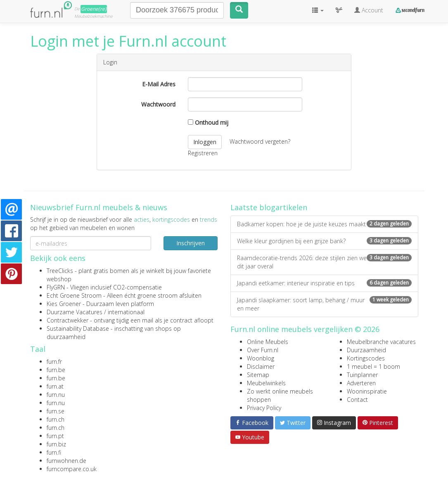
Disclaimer (261, 366)
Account (369, 10)
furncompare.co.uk (72, 469)
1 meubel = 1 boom (373, 366)
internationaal (126, 312)
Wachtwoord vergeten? (260, 141)
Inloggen (205, 142)
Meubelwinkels (266, 383)
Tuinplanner (362, 375)
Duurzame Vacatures (75, 312)
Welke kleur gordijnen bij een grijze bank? (324, 241)
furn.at (55, 386)
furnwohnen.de (66, 461)
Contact (357, 400)
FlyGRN (56, 287)
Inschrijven (191, 243)
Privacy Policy (264, 408)
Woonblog (261, 358)
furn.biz (56, 444)
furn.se (56, 411)
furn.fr (54, 362)
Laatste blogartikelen (269, 207)
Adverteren (361, 383)
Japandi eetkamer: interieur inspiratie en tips (324, 283)
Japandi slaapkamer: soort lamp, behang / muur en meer (324, 304)
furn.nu (56, 395)
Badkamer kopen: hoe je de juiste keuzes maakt (324, 224)
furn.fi (54, 452)
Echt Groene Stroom (74, 295)
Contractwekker (68, 320)
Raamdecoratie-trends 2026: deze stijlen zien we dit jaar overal (324, 262)
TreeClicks (60, 271)
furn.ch (56, 419)
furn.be (56, 370)
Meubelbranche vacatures (381, 342)
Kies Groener (64, 304)
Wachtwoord (158, 104)
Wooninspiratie (367, 391)
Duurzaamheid (366, 350)
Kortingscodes (366, 358)
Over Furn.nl (263, 350)
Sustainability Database (78, 328)
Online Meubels (268, 342)
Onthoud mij (208, 122)
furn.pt (55, 436)
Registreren (203, 153)
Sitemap (258, 375)
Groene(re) (94, 9)
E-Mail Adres (159, 84)
